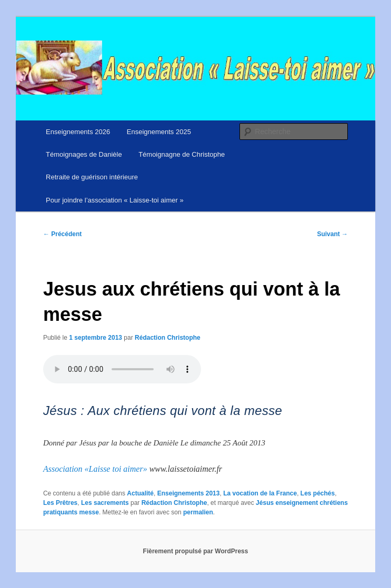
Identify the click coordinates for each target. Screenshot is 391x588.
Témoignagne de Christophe (182, 154)
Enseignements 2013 (189, 493)
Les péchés (318, 493)
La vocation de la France (260, 493)
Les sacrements (105, 503)
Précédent (62, 234)
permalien (198, 512)
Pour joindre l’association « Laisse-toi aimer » (115, 200)
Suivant (332, 234)
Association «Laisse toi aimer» (95, 469)
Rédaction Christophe (168, 338)
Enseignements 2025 (159, 132)
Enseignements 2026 (78, 132)
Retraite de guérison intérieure (92, 177)
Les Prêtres (60, 503)
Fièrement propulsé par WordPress (196, 551)
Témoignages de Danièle (84, 154)
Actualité (140, 493)
